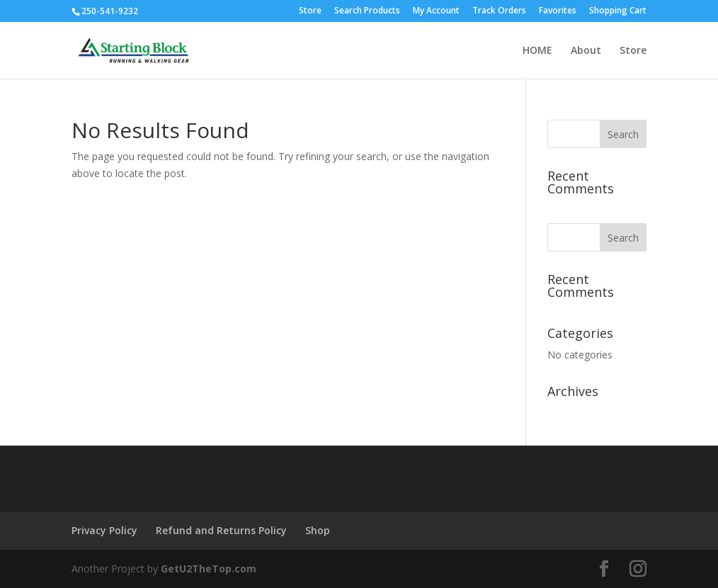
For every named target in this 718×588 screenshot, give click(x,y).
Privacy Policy (104, 530)
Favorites (558, 11)
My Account (436, 11)
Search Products (367, 11)
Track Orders (499, 11)
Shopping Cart (618, 11)
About (586, 51)
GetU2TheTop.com (209, 569)
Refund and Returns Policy (221, 530)
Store (310, 11)
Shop (318, 530)
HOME (537, 51)
